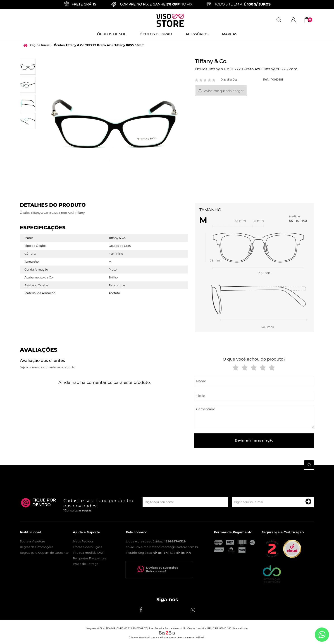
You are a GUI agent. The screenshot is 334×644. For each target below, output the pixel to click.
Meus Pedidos (83, 541)
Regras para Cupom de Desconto (44, 553)
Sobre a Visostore (32, 541)
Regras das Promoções (37, 547)
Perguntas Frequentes (89, 558)
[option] (28, 67)
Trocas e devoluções (87, 547)
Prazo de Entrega (86, 564)
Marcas (230, 34)
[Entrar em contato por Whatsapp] (322, 635)
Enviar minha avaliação (254, 441)
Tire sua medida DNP (89, 553)
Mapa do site (240, 628)
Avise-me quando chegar (224, 91)
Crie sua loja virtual (139, 637)
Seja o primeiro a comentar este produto (48, 367)
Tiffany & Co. (211, 62)
